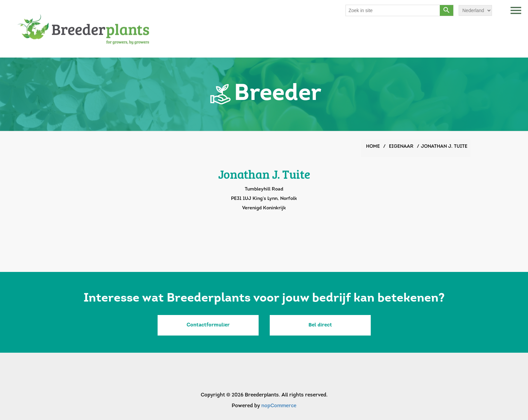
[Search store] (393, 10)
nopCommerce (279, 406)
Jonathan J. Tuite (444, 147)
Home (373, 147)
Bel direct (320, 325)
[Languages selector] (475, 10)
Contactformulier (208, 325)
